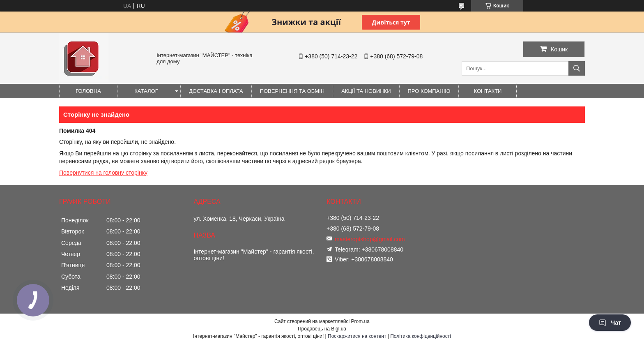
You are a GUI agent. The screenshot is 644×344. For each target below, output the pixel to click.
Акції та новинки (366, 91)
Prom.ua (360, 321)
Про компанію (429, 91)
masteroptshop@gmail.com (370, 239)
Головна (88, 91)
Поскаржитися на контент (357, 336)
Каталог (146, 91)
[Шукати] (577, 68)
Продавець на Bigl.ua (322, 329)
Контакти (488, 91)
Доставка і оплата (216, 91)
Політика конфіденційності (421, 336)
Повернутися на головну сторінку (103, 173)
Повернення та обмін (292, 91)
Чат (610, 323)
